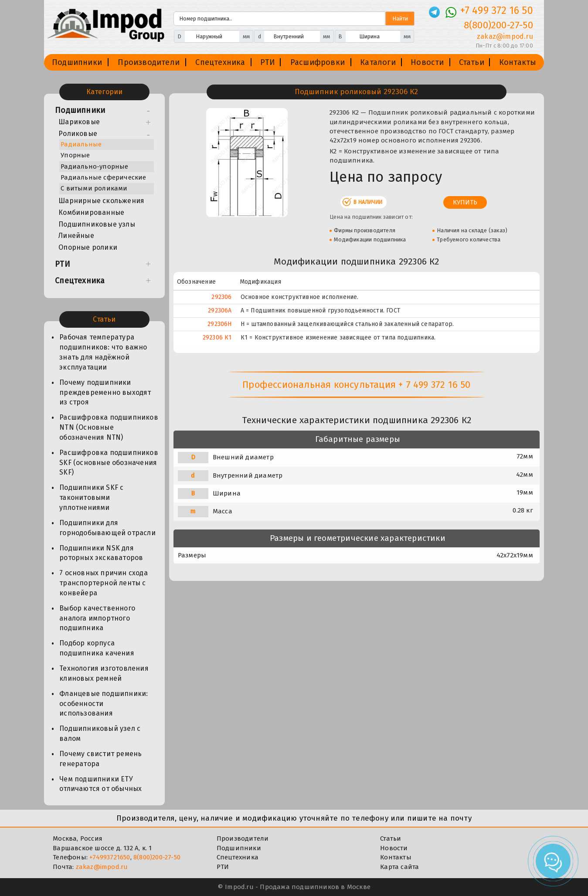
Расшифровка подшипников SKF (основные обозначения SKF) (109, 463)
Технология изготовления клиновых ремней (104, 673)
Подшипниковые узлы (97, 224)
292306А (220, 311)
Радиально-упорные (94, 166)
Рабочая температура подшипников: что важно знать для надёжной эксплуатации (103, 352)
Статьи (472, 62)
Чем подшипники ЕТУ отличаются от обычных (100, 784)
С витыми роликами (94, 188)
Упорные (75, 155)
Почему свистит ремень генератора (100, 759)
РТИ (268, 62)
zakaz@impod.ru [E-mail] (505, 36)
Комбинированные (91, 212)
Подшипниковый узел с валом (100, 733)
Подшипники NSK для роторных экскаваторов (101, 553)
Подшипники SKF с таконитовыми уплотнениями (91, 497)
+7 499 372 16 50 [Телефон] (497, 10)
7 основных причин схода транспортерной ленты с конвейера (104, 583)
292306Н (219, 324)
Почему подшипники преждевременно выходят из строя (105, 392)
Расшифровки (318, 62)
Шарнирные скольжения (101, 201)
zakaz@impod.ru (102, 867)
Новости (427, 62)
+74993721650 (110, 857)
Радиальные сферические (103, 177)
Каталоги (378, 62)
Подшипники (77, 62)
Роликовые (78, 134)
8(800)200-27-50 (157, 857)
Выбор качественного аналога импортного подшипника (97, 618)
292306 (221, 297)
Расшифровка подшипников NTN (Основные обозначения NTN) (109, 427)
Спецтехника (220, 62)
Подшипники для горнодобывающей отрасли (107, 528)
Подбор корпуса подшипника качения (97, 648)
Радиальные (81, 144)
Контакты (518, 62)
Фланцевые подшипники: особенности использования (104, 704)
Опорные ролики (88, 247)
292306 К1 (217, 338)
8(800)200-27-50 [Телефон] (498, 25)
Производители (149, 62)
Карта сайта (399, 867)
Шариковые (79, 122)
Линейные (76, 236)
